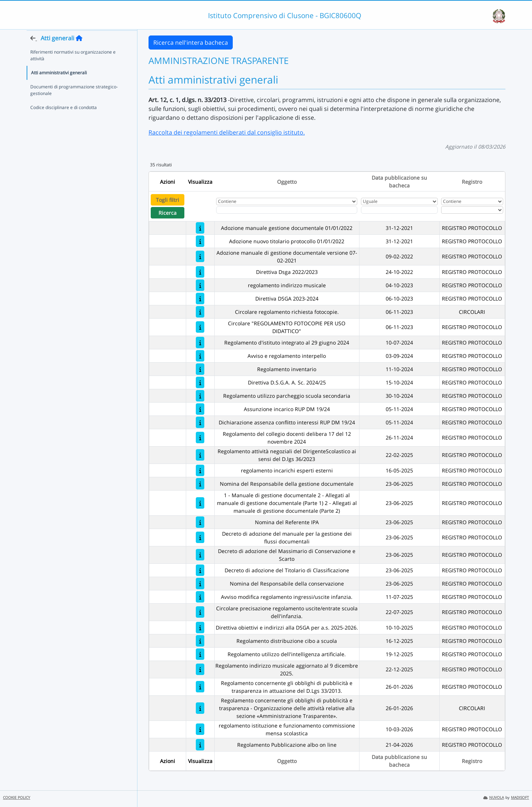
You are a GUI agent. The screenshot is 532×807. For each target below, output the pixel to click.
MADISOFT (520, 798)
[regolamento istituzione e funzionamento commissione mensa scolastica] (200, 729)
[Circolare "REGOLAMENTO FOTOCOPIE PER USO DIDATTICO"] (200, 327)
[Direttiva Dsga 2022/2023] (200, 272)
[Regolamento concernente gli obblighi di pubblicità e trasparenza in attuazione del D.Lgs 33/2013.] (200, 687)
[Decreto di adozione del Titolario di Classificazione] (200, 570)
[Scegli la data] (399, 210)
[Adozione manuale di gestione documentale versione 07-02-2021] (200, 256)
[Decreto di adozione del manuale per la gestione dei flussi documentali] (200, 537)
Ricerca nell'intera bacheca (191, 43)
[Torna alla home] (79, 52)
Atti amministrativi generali (59, 87)
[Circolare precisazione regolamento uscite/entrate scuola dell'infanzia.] (200, 612)
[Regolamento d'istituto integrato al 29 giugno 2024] (200, 343)
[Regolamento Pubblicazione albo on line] (200, 745)
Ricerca (168, 213)
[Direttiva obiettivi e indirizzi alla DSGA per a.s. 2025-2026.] (200, 628)
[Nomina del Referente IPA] (200, 522)
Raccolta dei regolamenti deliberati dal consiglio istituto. (227, 132)
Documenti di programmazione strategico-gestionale (74, 104)
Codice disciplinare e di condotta (64, 121)
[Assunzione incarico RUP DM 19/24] (200, 409)
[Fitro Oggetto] (287, 210)
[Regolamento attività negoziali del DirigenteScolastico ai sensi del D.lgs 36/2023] (200, 455)
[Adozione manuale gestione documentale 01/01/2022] (200, 228)
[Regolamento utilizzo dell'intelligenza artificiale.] (200, 654)
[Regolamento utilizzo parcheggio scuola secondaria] (200, 396)
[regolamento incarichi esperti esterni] (200, 470)
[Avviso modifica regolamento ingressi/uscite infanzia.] (200, 597)
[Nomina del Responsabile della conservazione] (200, 584)
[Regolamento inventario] (200, 369)
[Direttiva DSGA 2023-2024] (200, 299)
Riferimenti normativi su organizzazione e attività (73, 69)
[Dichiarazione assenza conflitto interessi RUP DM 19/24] (200, 422)
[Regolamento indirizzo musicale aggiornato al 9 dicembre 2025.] (200, 669)
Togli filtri (168, 200)
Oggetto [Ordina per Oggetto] (287, 182)
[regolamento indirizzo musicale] (200, 285)
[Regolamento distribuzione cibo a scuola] (200, 641)
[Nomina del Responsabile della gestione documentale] (200, 484)
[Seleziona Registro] (472, 210)
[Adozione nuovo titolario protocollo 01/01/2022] (200, 241)
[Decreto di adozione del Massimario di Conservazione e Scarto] (200, 555)
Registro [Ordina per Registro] (472, 182)
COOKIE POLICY (17, 798)
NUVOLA (494, 798)
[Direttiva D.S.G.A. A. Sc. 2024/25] (200, 382)
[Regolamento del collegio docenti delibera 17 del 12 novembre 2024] (200, 438)
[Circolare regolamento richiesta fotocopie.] (200, 312)
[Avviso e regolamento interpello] (200, 356)
